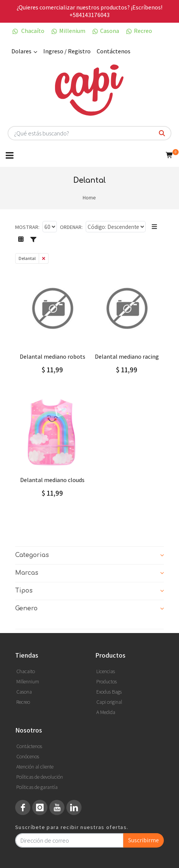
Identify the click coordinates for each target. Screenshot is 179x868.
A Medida (106, 712)
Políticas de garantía (37, 787)
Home (89, 198)
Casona (105, 31)
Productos (107, 681)
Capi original (109, 702)
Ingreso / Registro (67, 51)
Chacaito (26, 671)
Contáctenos (114, 51)
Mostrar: (27, 227)
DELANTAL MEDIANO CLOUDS (52, 480)
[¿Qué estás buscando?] (162, 134)
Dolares (24, 52)
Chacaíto (28, 31)
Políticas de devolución (40, 777)
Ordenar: (71, 227)
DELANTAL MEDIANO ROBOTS (53, 357)
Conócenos (28, 756)
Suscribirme (144, 840)
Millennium (28, 681)
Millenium (68, 31)
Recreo (139, 31)
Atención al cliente (35, 767)
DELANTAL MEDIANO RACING (127, 357)
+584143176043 (89, 15)
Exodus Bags (109, 692)
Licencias (106, 671)
